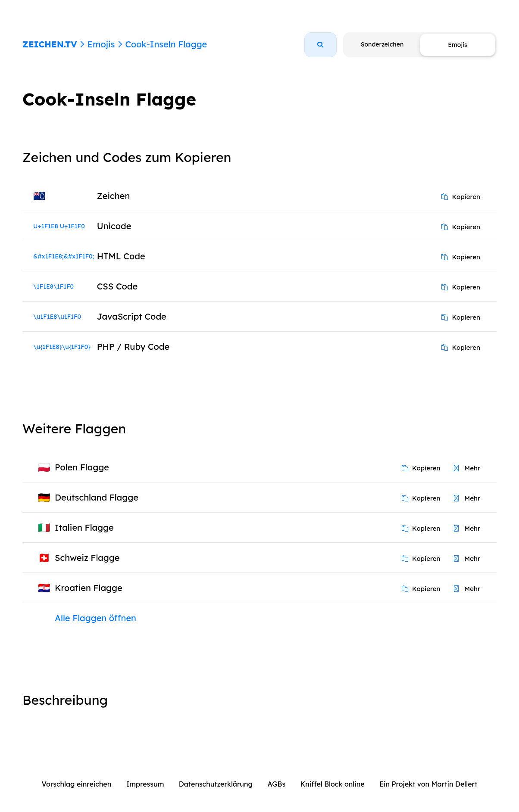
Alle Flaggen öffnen (95, 618)
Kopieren (461, 197)
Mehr (467, 468)
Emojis (101, 44)
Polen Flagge (82, 467)
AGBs (276, 784)
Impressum (145, 784)
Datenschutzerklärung (216, 784)
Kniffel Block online (333, 784)
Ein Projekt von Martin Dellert (428, 784)
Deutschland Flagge (97, 497)
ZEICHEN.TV (50, 44)
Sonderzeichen (382, 44)
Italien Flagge (84, 527)
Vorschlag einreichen (77, 784)
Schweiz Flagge (87, 558)
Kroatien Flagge (89, 588)
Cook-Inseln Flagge (166, 44)
